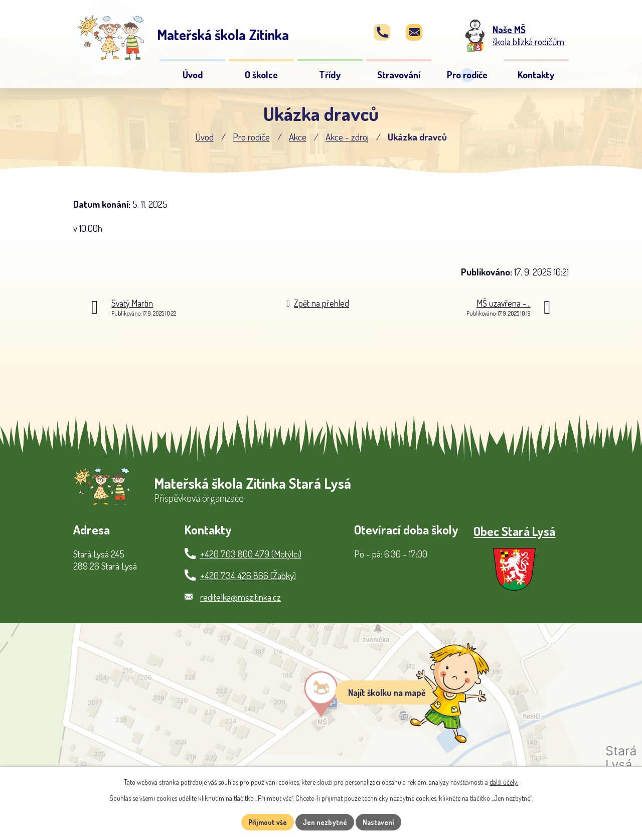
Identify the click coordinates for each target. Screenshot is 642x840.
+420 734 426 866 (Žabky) (248, 575)
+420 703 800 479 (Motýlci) (251, 554)
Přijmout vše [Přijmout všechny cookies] (268, 822)
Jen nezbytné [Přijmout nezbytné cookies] (325, 822)
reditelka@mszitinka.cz (240, 597)
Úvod (204, 137)
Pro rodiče (251, 137)
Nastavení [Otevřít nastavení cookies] (378, 822)
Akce (298, 137)
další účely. (504, 782)
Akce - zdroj (347, 137)
